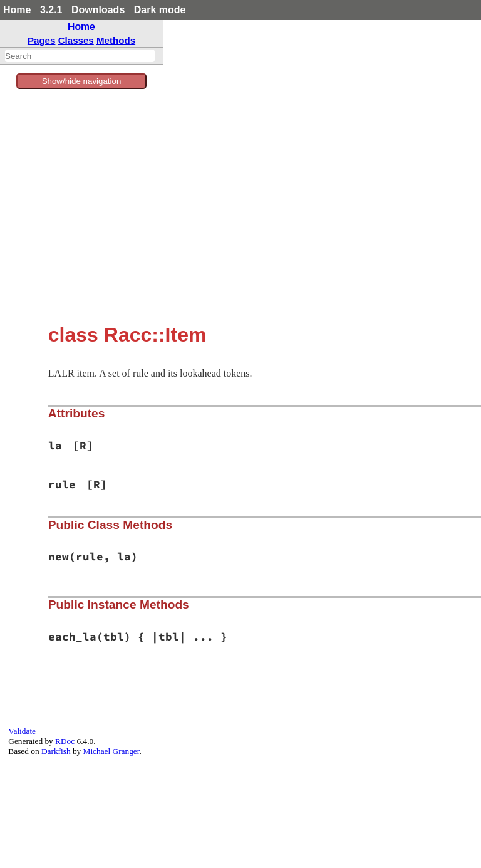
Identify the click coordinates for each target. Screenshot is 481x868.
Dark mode (160, 10)
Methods (116, 40)
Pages (42, 40)
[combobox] (80, 56)
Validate (22, 731)
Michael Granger (111, 751)
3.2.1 (51, 10)
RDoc (65, 741)
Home (17, 10)
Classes (76, 40)
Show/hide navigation (82, 81)
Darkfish (56, 751)
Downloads (98, 10)
